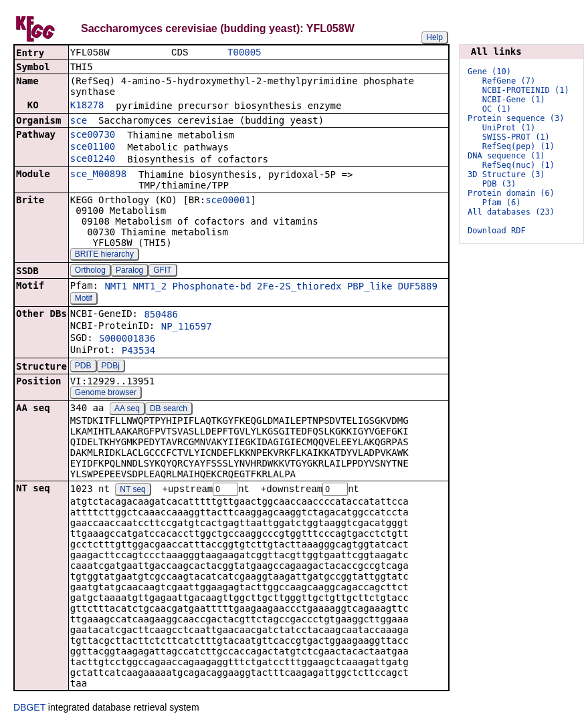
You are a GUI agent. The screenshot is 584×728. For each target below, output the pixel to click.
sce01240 (93, 160)
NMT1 (116, 287)
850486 (161, 316)
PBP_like (370, 287)
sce (79, 122)
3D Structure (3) (506, 174)
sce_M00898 (98, 175)
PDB (83, 367)
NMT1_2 (150, 287)
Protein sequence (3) (516, 118)
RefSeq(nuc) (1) (518, 165)
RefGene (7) (509, 81)
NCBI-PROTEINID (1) (526, 90)
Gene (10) (489, 72)
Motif (84, 299)
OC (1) (497, 109)
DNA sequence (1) (506, 156)
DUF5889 (418, 287)
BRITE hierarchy (104, 255)
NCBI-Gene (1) (514, 100)
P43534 (139, 352)
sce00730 (93, 136)
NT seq (132, 491)
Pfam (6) (502, 203)
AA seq (127, 410)
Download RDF (497, 231)
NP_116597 (187, 328)
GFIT (162, 271)
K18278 (87, 106)
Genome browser (106, 394)
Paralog (129, 271)
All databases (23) (511, 212)
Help (434, 37)
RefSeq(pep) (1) (518, 146)
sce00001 (228, 201)
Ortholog (90, 271)
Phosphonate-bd (212, 287)
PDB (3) (499, 184)
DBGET (29, 709)
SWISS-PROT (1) (516, 137)
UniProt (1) (509, 128)
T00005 (244, 53)
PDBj (111, 367)
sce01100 (93, 148)
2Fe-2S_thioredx (299, 287)
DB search (169, 410)
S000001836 (127, 340)
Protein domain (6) (511, 193)
